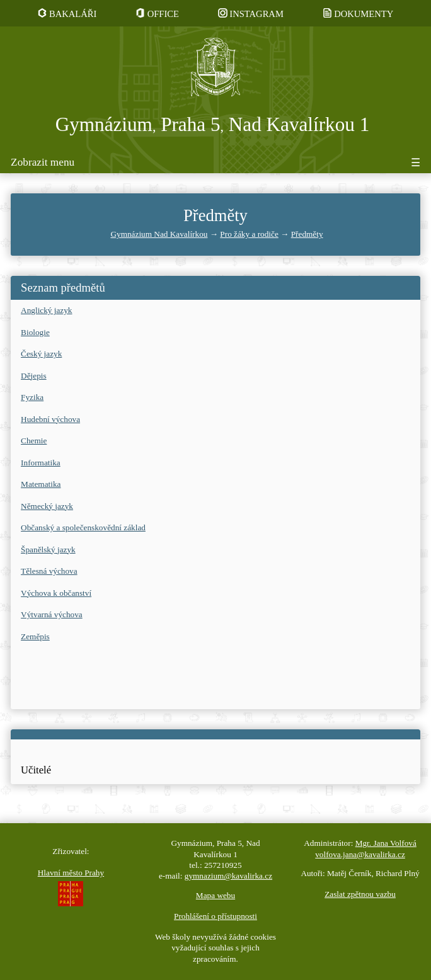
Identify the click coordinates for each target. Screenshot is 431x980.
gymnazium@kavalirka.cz (228, 876)
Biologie (35, 332)
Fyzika (32, 397)
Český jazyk (41, 354)
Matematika (41, 484)
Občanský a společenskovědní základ (83, 527)
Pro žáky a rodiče (249, 234)
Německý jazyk (47, 506)
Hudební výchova (50, 419)
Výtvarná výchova (52, 614)
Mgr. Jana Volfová (386, 843)
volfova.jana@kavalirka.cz (360, 854)
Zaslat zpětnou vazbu (360, 894)
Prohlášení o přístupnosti (215, 916)
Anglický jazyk (46, 310)
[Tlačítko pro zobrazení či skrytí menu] (215, 165)
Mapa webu (215, 895)
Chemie (34, 441)
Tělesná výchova (49, 571)
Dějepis (34, 376)
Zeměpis (35, 636)
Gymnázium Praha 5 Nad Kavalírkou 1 (213, 124)
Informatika (41, 463)
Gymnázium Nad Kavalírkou (159, 234)
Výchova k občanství (56, 593)
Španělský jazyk (48, 550)
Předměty (307, 234)
